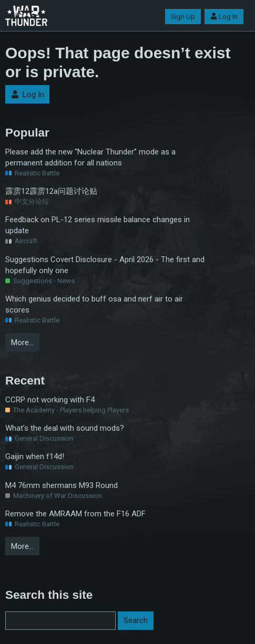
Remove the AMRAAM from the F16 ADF (75, 514)
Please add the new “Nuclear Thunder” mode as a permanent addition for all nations (90, 157)
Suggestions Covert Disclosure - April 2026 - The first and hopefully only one (105, 265)
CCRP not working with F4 (50, 400)
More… (22, 342)
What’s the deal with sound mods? (65, 428)
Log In (224, 17)
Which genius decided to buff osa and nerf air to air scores (94, 304)
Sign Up (183, 17)
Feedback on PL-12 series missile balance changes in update (98, 225)
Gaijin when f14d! (35, 456)
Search (136, 620)
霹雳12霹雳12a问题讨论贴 (51, 191)
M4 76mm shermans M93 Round (62, 485)
